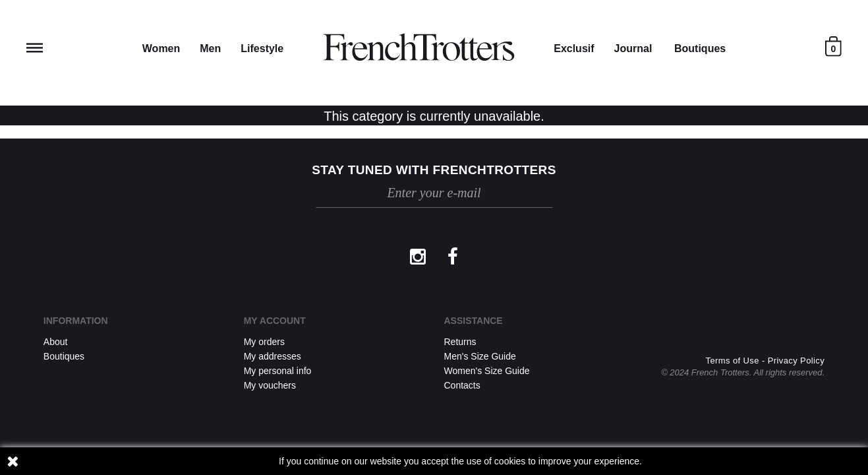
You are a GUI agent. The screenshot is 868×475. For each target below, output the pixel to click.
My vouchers (270, 385)
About (56, 342)
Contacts (462, 385)
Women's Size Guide (487, 371)
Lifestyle (262, 48)
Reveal (35, 48)
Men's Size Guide (480, 356)
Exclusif (574, 48)
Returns (460, 342)
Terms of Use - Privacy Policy (766, 361)
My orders (264, 342)
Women (161, 48)
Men (210, 48)
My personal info (278, 371)
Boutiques (700, 48)
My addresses (273, 356)
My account (275, 321)
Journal (633, 48)
